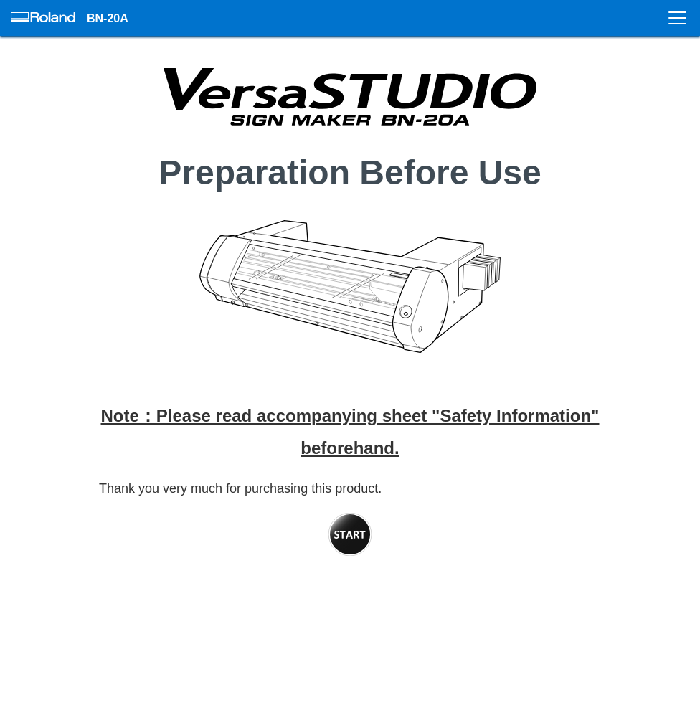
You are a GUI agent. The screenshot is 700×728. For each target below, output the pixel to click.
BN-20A (108, 18)
